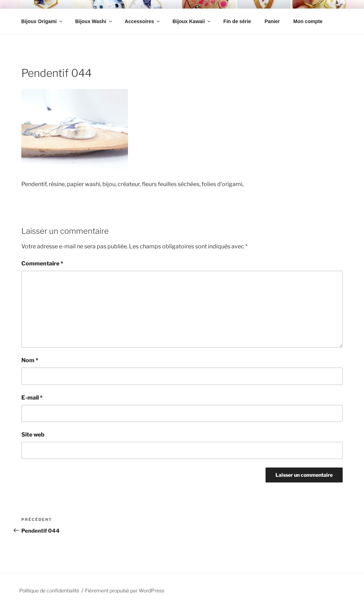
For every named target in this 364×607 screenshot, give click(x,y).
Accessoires (143, 21)
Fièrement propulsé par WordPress (125, 590)
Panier (272, 21)
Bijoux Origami (42, 21)
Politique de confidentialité (49, 590)
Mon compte (308, 21)
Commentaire (42, 263)
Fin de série (237, 21)
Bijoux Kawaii (192, 21)
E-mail (32, 398)
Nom (30, 360)
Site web (33, 435)
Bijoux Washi (94, 21)
